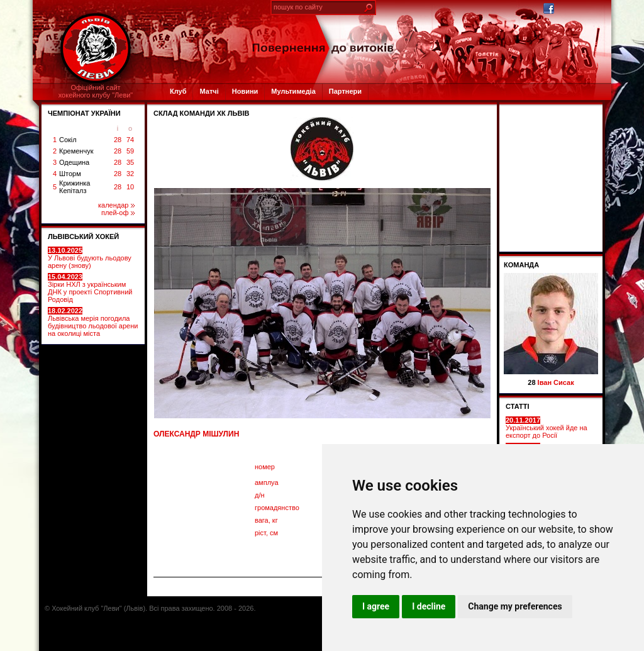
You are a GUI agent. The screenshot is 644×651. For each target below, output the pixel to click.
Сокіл (68, 140)
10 (130, 187)
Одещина (74, 162)
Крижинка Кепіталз (75, 187)
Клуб (178, 91)
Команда (521, 265)
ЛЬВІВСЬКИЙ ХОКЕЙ (83, 236)
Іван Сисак (556, 382)
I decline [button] (429, 606)
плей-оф (118, 213)
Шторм (70, 174)
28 (118, 140)
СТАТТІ (518, 406)
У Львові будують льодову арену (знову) (90, 258)
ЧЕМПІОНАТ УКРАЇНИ (84, 113)
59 (130, 151)
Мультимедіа (293, 91)
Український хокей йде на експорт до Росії (547, 428)
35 (130, 162)
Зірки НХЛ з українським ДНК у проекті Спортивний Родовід (90, 288)
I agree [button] (376, 606)
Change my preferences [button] (515, 606)
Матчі (209, 91)
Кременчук (76, 151)
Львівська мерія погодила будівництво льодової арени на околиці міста (93, 322)
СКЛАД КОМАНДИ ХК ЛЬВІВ (201, 113)
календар (116, 205)
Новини (245, 91)
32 (130, 174)
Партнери (345, 91)
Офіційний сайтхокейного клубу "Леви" (96, 91)
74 (130, 140)
